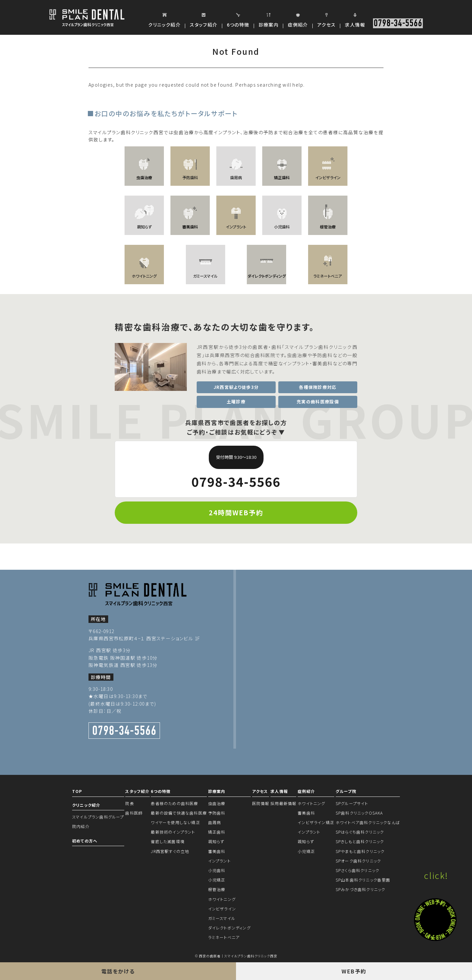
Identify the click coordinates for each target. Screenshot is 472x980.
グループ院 (346, 791)
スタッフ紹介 (137, 791)
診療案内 (217, 791)
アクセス (260, 791)
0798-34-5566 (398, 23)
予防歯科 (217, 813)
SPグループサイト (352, 803)
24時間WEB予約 (236, 512)
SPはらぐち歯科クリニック (360, 832)
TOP (77, 791)
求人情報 (279, 791)
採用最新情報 (283, 803)
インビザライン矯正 (316, 822)
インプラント (219, 861)
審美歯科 (217, 851)
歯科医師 (134, 813)
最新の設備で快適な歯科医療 (179, 813)
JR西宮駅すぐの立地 (170, 851)
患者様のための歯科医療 (174, 803)
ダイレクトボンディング (229, 928)
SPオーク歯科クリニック (358, 861)
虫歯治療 (217, 803)
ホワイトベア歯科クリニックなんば (368, 822)
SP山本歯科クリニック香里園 (363, 880)
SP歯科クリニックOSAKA (359, 813)
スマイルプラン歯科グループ (98, 817)
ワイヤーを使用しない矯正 (175, 822)
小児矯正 (217, 880)
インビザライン (222, 909)
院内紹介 (81, 826)
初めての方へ (85, 841)
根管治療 (217, 889)
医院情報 (261, 803)
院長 (129, 803)
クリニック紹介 (86, 805)
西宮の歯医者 (210, 956)
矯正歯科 (217, 832)
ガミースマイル (222, 918)
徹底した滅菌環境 (168, 841)
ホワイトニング (222, 899)
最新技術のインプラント (173, 832)
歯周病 (215, 822)
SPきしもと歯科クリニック (360, 841)
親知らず (216, 841)
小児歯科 (217, 870)
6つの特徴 (161, 791)
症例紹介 (306, 791)
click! (436, 875)
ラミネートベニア (224, 937)
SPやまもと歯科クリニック (360, 851)
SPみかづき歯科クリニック (361, 889)
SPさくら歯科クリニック (357, 870)
